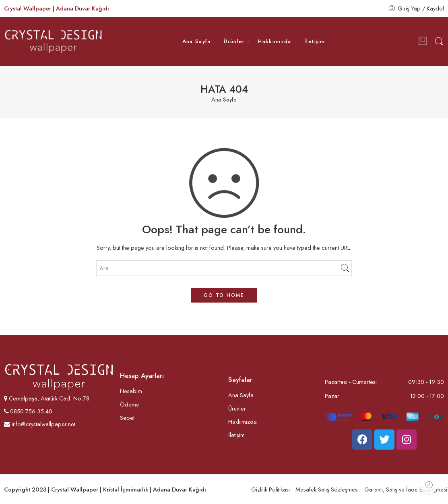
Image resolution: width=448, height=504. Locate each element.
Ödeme (130, 404)
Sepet (127, 418)
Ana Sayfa (197, 41)
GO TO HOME (224, 295)
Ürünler (234, 41)
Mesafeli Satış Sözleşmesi (327, 489)
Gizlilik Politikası (270, 489)
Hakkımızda (275, 41)
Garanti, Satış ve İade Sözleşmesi (406, 489)
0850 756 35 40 (30, 411)
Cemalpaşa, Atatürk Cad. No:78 (49, 398)
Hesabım (131, 391)
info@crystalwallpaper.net (40, 424)
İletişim (315, 41)
